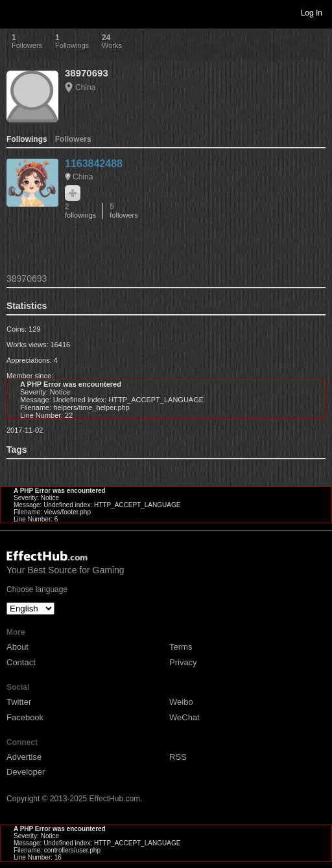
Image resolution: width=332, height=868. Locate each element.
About (18, 647)
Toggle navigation (16, 12)
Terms (181, 647)
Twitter (19, 702)
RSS (178, 757)
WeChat (184, 717)
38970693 (87, 73)
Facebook (25, 717)
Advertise (24, 757)
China (85, 87)
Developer (26, 772)
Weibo (181, 702)
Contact (21, 662)
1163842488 (94, 164)
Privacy (183, 662)
